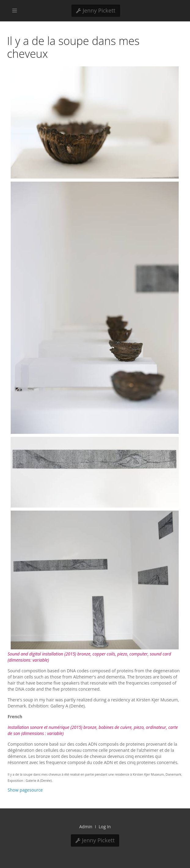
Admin (86, 827)
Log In (105, 827)
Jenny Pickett (96, 10)
